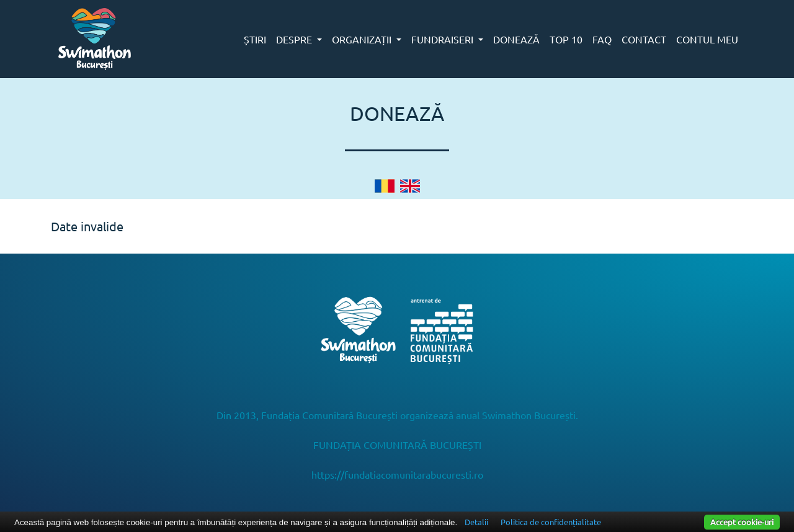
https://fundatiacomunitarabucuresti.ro (397, 474)
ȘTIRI (255, 39)
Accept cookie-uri (742, 522)
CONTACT (644, 39)
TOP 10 (566, 39)
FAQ (602, 39)
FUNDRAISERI (444, 39)
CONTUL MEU (707, 39)
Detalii (476, 522)
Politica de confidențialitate (551, 522)
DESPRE (295, 39)
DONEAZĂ (516, 39)
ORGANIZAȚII (363, 39)
